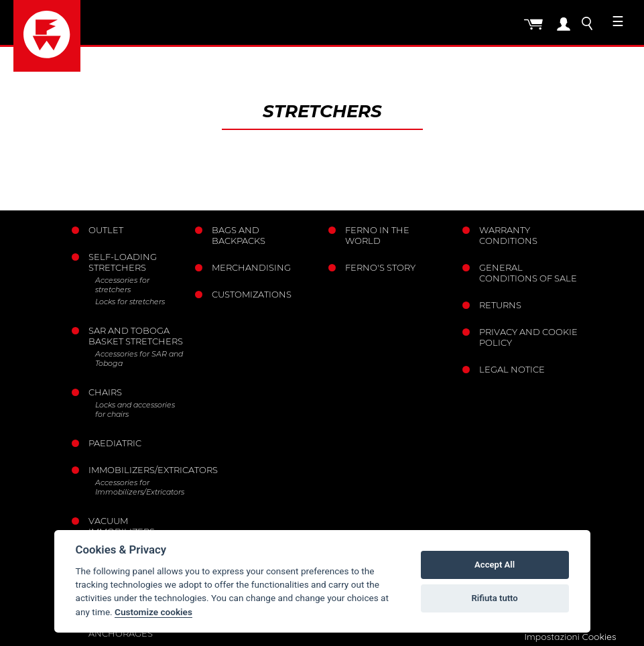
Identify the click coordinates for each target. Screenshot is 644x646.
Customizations (252, 294)
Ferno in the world (377, 235)
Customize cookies (153, 612)
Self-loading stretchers (123, 262)
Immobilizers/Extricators (137, 470)
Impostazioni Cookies (570, 637)
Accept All (495, 565)
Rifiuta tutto (494, 598)
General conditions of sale (528, 273)
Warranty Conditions (508, 235)
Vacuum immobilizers (122, 526)
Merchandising (251, 267)
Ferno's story (380, 267)
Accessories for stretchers (122, 285)
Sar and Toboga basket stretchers (136, 336)
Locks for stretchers (130, 302)
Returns (500, 305)
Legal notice (512, 369)
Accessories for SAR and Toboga (139, 359)
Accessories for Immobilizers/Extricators (140, 487)
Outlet (106, 230)
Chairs (105, 392)
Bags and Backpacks (239, 235)
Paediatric (115, 443)
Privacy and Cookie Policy (528, 337)
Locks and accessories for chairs (135, 409)
